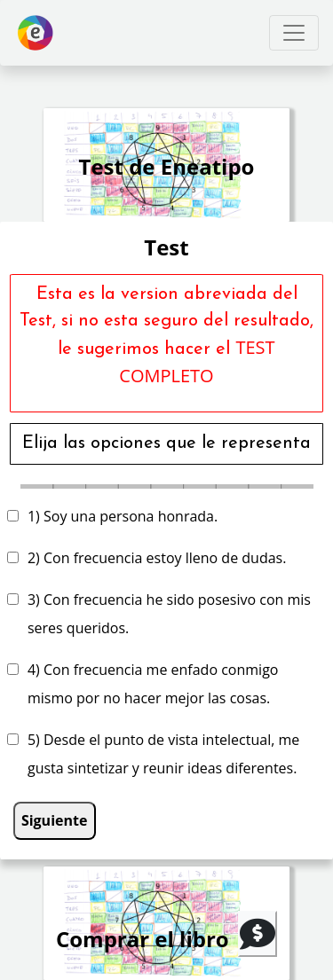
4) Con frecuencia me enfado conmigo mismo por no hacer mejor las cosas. (153, 684)
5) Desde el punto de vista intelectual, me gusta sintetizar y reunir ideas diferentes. (163, 754)
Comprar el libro (143, 939)
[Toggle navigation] (294, 33)
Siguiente (55, 820)
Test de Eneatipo (167, 166)
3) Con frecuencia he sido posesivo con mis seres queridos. (169, 614)
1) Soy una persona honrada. (123, 516)
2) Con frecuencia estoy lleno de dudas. (157, 558)
